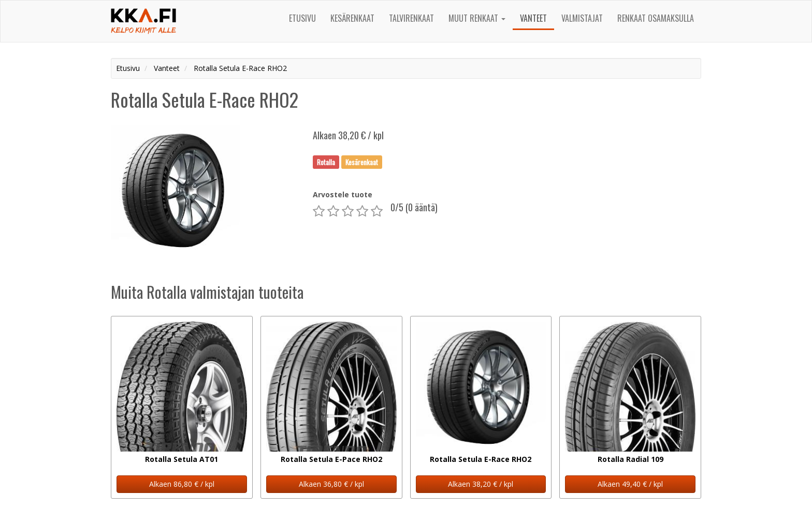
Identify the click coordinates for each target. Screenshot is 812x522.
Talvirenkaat (411, 18)
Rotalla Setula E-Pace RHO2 (331, 459)
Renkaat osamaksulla (656, 18)
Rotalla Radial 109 (630, 459)
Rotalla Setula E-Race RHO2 (481, 459)
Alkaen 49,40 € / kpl (630, 484)
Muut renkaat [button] (477, 18)
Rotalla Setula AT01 (182, 459)
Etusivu (302, 18)
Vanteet (533, 18)
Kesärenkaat (352, 18)
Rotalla (326, 162)
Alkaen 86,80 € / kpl (182, 484)
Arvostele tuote (343, 194)
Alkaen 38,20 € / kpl (481, 484)
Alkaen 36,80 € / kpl (331, 484)
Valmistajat (582, 18)
